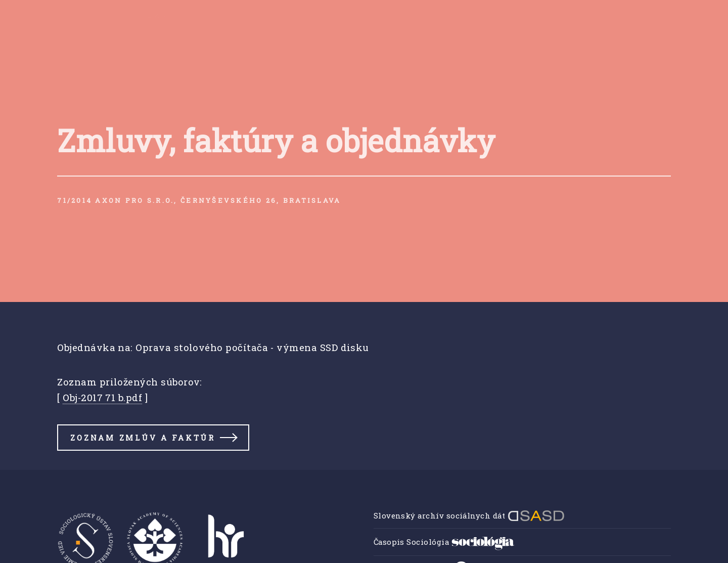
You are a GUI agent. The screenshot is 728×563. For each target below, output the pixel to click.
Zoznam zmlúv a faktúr (143, 438)
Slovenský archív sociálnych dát (469, 515)
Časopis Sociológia (444, 542)
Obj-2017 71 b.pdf (102, 397)
